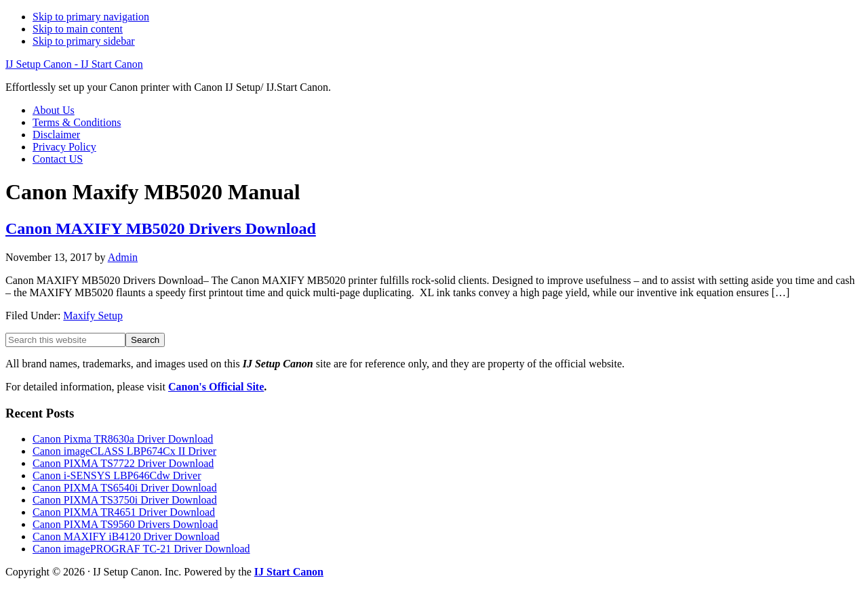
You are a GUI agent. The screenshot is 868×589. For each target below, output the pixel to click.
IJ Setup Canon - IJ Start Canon (74, 64)
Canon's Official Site (216, 387)
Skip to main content (78, 29)
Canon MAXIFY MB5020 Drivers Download (161, 228)
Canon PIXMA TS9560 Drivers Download (125, 524)
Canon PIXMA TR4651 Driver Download (124, 512)
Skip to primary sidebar (84, 41)
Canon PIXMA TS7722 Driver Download (123, 463)
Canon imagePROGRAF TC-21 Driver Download (141, 549)
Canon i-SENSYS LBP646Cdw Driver (117, 475)
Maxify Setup (93, 316)
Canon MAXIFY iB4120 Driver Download (126, 536)
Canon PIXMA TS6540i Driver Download (125, 488)
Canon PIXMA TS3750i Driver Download (125, 500)
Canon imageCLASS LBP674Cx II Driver (124, 451)
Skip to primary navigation (91, 17)
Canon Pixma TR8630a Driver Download (123, 439)
